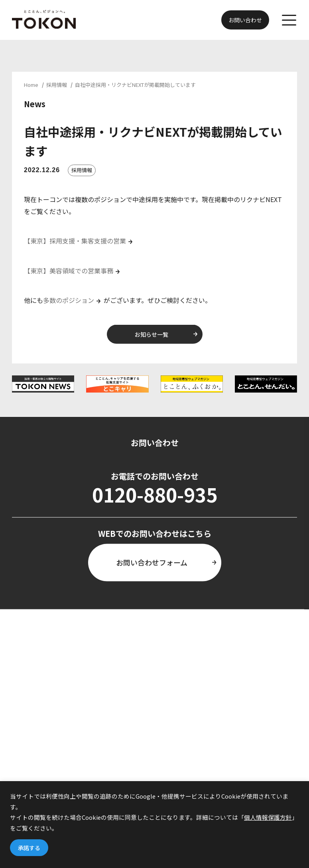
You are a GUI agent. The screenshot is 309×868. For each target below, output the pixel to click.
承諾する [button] (29, 848)
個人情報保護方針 (268, 817)
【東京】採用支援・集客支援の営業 (75, 241)
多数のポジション (69, 300)
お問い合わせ (245, 20)
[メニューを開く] (289, 20)
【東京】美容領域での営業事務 (69, 271)
